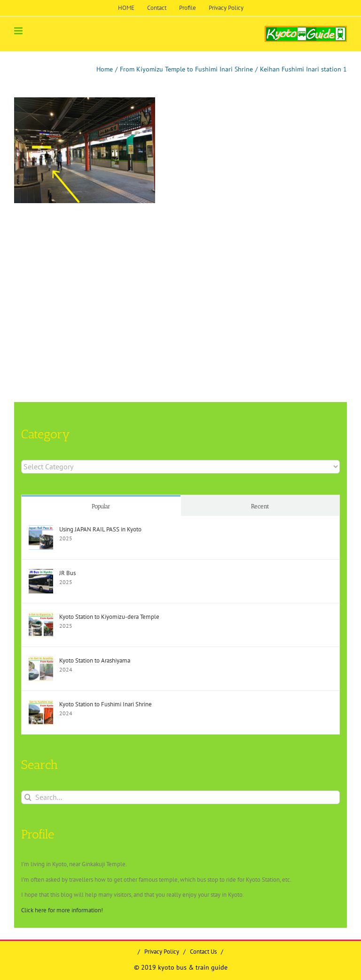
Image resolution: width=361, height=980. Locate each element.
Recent (260, 506)
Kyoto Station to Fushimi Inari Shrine (106, 704)
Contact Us (203, 952)
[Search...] (180, 797)
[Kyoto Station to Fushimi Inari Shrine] (41, 705)
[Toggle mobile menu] (19, 31)
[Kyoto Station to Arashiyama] (41, 661)
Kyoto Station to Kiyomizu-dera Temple (109, 617)
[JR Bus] (41, 573)
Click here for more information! (62, 910)
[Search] (28, 797)
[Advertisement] (94, 279)
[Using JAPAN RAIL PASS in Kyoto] (41, 530)
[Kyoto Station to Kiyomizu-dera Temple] (41, 617)
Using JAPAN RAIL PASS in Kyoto (100, 529)
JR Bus (67, 573)
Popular (101, 506)
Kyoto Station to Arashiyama (95, 660)
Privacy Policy (162, 952)
